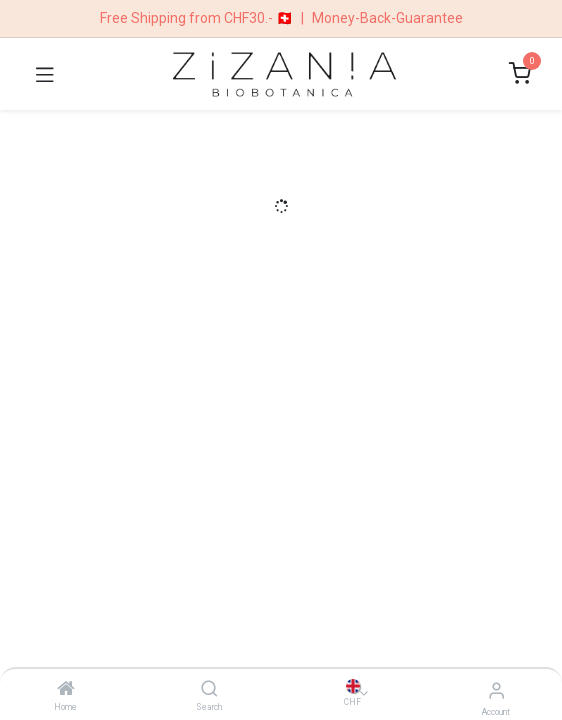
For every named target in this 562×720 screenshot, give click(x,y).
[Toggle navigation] (45, 74)
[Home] (66, 690)
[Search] (209, 690)
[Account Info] (496, 690)
